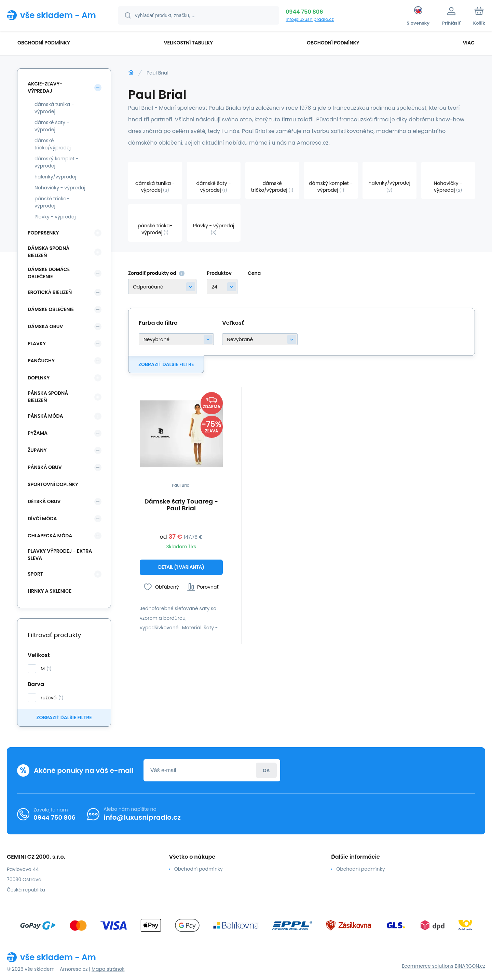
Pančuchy (41, 361)
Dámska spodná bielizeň (49, 252)
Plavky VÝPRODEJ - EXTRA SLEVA (60, 555)
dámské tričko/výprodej (53, 144)
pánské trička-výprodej (52, 202)
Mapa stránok (108, 969)
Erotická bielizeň (50, 292)
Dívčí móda (42, 519)
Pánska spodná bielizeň (48, 397)
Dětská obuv (44, 501)
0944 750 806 (304, 12)
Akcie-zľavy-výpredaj (45, 87)
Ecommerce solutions (428, 966)
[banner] (54, 15)
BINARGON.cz (470, 966)
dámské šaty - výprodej (52, 126)
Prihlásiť (266, 770)
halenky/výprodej (55, 177)
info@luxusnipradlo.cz (310, 19)
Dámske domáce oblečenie (49, 273)
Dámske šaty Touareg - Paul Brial (181, 505)
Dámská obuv (45, 326)
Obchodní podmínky (199, 869)
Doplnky (39, 378)
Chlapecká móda (50, 536)
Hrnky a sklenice (50, 591)
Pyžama (38, 433)
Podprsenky (43, 233)
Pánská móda (45, 416)
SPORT (35, 574)
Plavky (37, 344)
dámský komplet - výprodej (56, 162)
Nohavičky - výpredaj (60, 188)
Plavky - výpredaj (55, 217)
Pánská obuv (45, 467)
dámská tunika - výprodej (54, 108)
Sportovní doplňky (53, 484)
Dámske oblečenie (51, 309)
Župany (37, 450)
